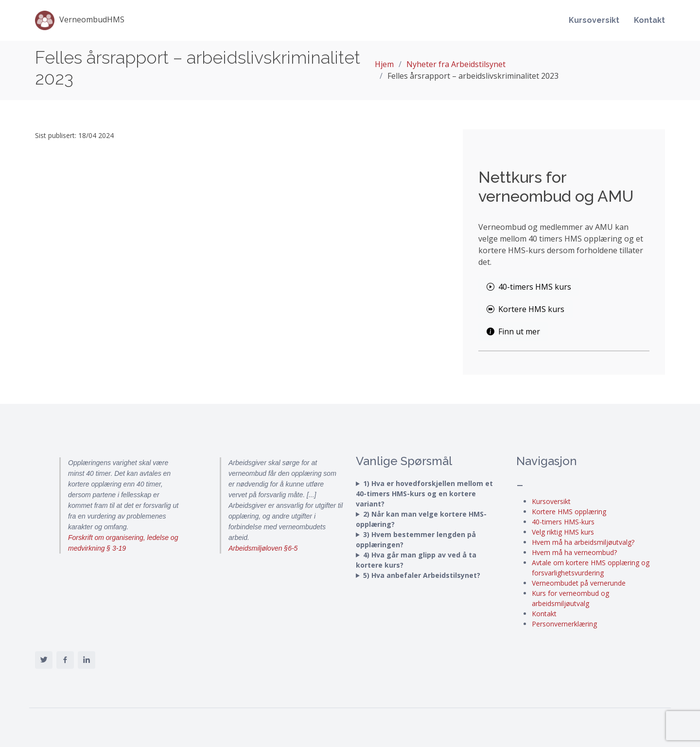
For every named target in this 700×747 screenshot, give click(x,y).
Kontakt (649, 20)
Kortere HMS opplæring (569, 512)
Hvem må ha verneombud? (574, 552)
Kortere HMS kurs (525, 309)
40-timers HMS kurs (529, 287)
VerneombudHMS (80, 20)
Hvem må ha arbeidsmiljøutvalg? (583, 542)
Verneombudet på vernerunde (579, 583)
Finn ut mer (513, 331)
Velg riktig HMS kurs (563, 532)
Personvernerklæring (564, 624)
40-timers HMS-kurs (563, 522)
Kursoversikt (594, 20)
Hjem (384, 64)
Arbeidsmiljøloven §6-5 (263, 548)
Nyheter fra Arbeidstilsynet (456, 64)
